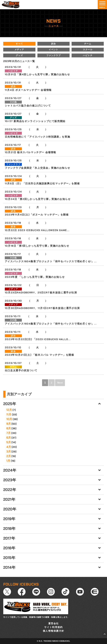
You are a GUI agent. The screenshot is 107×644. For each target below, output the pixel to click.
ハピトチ (88, 55)
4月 (9, 447)
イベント (53, 50)
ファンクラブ (53, 55)
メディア (19, 50)
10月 (9, 419)
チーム (88, 44)
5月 (9, 442)
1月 (8, 461)
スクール (88, 50)
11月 (9, 414)
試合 (54, 44)
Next (60, 383)
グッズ (19, 55)
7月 (9, 433)
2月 (9, 456)
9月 (9, 424)
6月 (9, 438)
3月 (9, 451)
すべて (19, 44)
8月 (9, 428)
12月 (9, 410)
